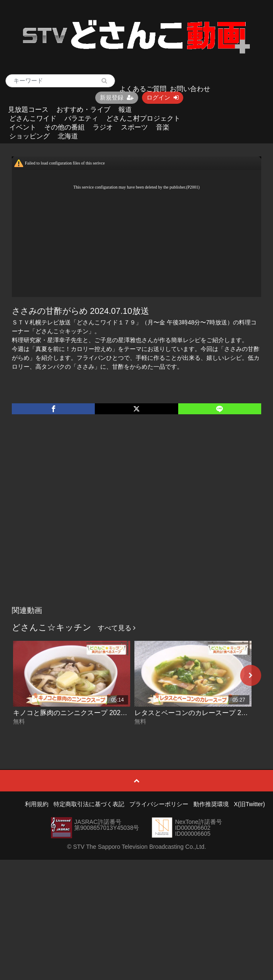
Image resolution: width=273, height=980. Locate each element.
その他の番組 (64, 127)
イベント (23, 127)
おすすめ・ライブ (83, 109)
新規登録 (117, 97)
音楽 (163, 127)
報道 (125, 109)
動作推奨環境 (211, 804)
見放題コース (28, 109)
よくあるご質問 (143, 89)
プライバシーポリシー (159, 804)
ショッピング (29, 136)
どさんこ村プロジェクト (143, 118)
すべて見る (117, 628)
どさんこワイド (33, 118)
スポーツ (134, 127)
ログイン (163, 97)
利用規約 (37, 804)
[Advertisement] (79, 519)
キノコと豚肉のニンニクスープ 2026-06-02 (78, 713)
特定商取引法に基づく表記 (89, 804)
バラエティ (81, 118)
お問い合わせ (190, 89)
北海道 (68, 136)
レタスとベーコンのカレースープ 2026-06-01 (203, 713)
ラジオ (103, 127)
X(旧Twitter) (249, 804)
